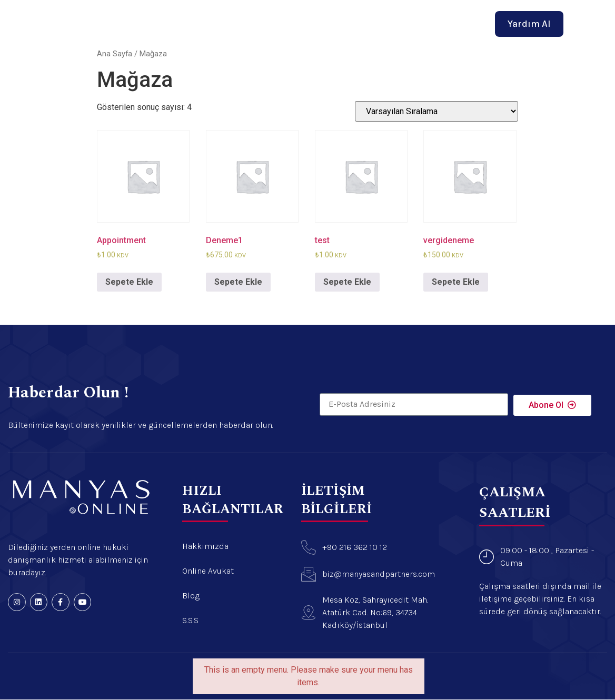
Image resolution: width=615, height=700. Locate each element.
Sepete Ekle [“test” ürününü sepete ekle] (347, 282)
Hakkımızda (257, 20)
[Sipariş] (437, 111)
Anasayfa (199, 20)
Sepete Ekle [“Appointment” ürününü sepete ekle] (129, 282)
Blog (377, 20)
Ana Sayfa (115, 54)
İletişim (415, 20)
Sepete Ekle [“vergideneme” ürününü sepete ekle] (456, 282)
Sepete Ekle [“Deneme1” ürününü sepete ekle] (238, 282)
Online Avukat (325, 20)
